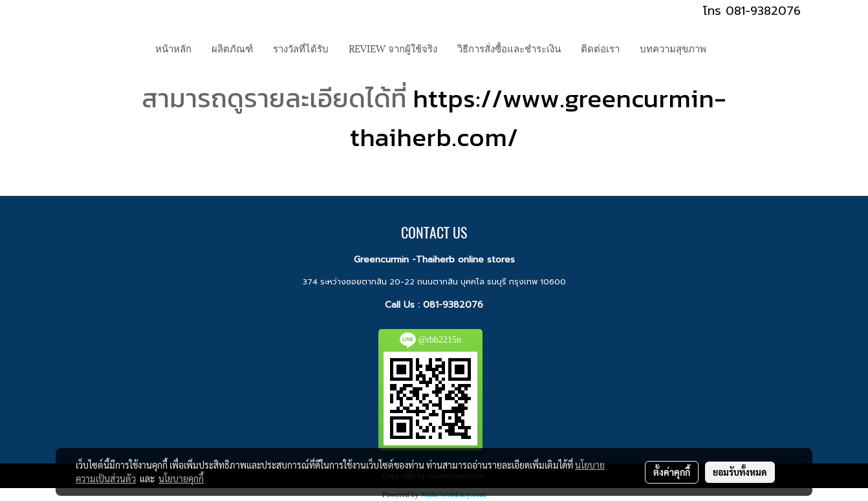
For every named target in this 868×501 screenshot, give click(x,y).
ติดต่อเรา (600, 48)
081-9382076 (453, 305)
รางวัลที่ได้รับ (301, 48)
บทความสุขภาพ (673, 48)
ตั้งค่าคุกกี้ (672, 472)
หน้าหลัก (173, 48)
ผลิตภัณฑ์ (232, 48)
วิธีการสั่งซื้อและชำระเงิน (509, 48)
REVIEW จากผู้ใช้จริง (393, 48)
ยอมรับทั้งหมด (740, 472)
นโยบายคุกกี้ (181, 478)
